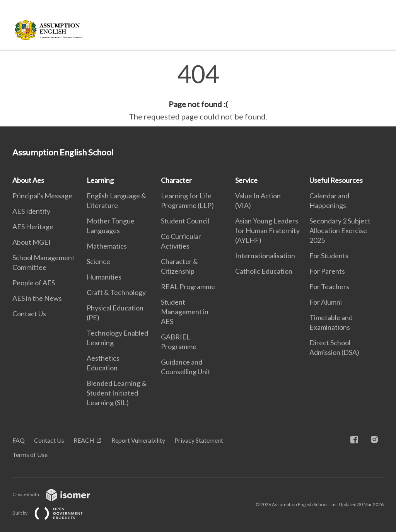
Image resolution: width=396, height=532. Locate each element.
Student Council (185, 221)
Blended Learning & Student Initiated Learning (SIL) (117, 393)
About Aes (28, 180)
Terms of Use (30, 454)
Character (176, 180)
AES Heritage (33, 227)
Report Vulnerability (138, 440)
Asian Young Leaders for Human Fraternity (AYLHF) (267, 230)
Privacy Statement (199, 440)
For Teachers (329, 286)
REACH (84, 440)
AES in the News (37, 298)
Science (98, 261)
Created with (57, 494)
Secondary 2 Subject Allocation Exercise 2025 (340, 230)
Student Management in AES (185, 312)
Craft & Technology (116, 292)
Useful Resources (336, 180)
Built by (54, 513)
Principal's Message (42, 196)
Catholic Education (264, 271)
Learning (100, 180)
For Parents (327, 271)
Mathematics (107, 246)
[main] (198, 92)
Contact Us (29, 314)
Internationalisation (265, 256)
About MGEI (32, 242)
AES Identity (31, 211)
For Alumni (326, 302)
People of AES (34, 283)
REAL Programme (188, 286)
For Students (329, 256)
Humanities (104, 277)
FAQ (19, 440)
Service (246, 180)
